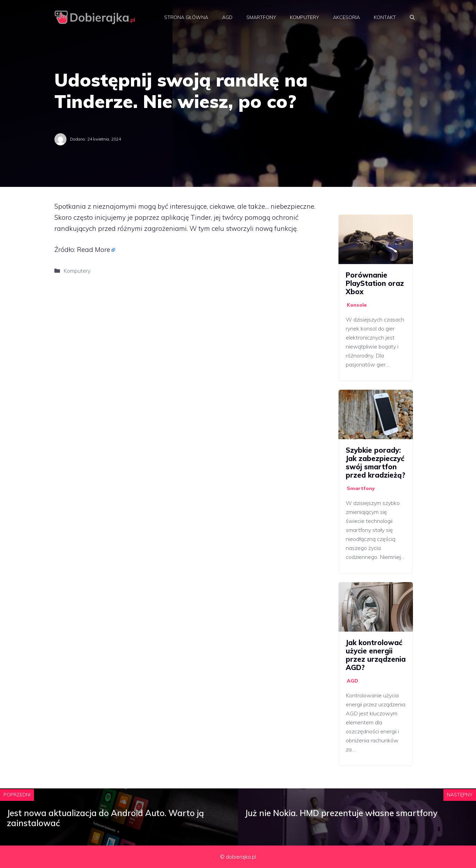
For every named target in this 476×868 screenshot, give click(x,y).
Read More (94, 250)
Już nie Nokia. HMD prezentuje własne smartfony (341, 813)
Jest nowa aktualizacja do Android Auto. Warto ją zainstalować (105, 818)
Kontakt (385, 17)
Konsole (357, 305)
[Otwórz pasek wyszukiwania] (412, 17)
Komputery (305, 17)
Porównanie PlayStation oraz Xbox (375, 283)
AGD (227, 17)
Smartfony (261, 17)
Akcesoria (346, 17)
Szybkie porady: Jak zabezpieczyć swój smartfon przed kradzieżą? (376, 463)
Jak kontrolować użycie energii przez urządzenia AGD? (376, 655)
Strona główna (186, 17)
